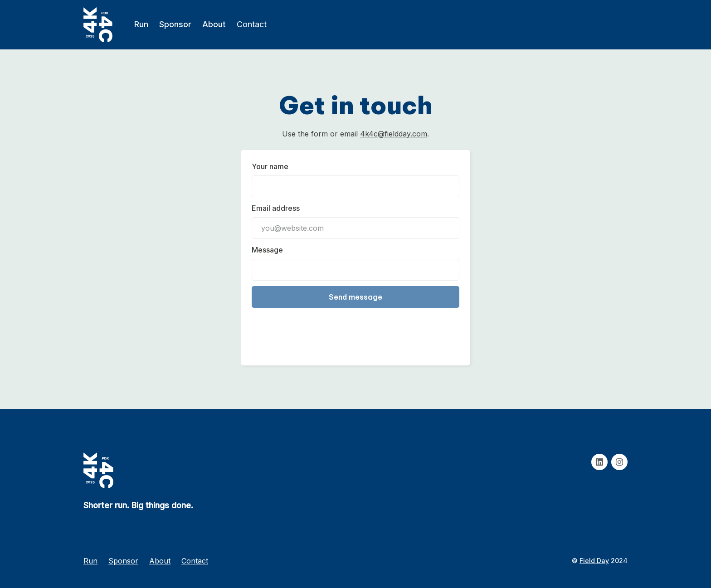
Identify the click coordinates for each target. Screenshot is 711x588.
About (214, 24)
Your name (270, 166)
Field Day (594, 561)
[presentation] (321, 330)
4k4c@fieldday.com (394, 134)
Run (141, 24)
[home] (98, 25)
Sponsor (175, 24)
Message (267, 250)
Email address (276, 208)
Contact (252, 24)
